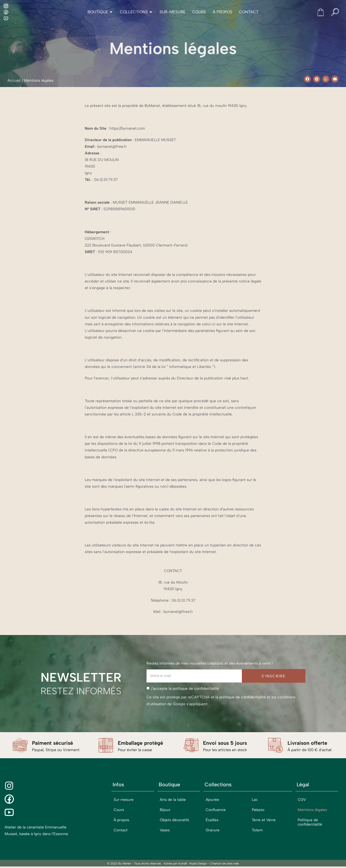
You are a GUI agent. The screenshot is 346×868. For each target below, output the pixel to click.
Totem (257, 830)
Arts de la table (173, 800)
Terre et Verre (264, 820)
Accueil (14, 80)
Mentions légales (312, 810)
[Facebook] (6, 12)
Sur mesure (124, 800)
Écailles (212, 820)
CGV (302, 800)
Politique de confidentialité (310, 823)
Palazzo (258, 810)
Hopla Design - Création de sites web (214, 865)
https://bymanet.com (127, 128)
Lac (255, 800)
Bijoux (165, 810)
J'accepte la (185, 689)
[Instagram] (6, 6)
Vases (165, 830)
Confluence (216, 810)
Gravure (213, 830)
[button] (308, 79)
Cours (119, 810)
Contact (121, 830)
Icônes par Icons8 (175, 865)
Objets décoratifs (175, 820)
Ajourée (212, 800)
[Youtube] (6, 18)
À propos (121, 820)
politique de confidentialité (196, 689)
